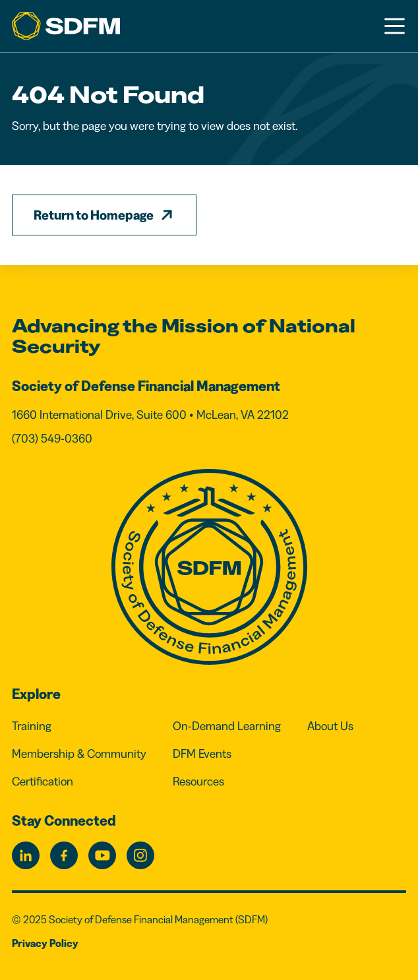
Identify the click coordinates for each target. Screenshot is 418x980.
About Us (330, 726)
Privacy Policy (45, 943)
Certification (43, 781)
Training (32, 726)
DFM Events (202, 754)
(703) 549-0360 (52, 439)
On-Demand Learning (227, 726)
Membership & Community (79, 754)
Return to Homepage (94, 215)
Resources (198, 781)
